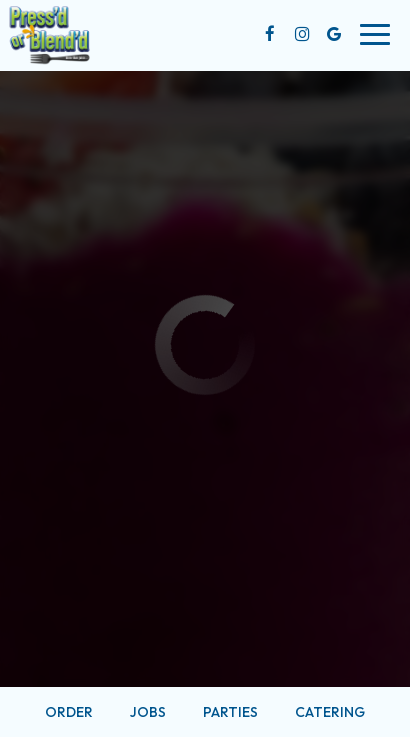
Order (69, 712)
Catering (330, 712)
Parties (230, 712)
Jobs (148, 712)
